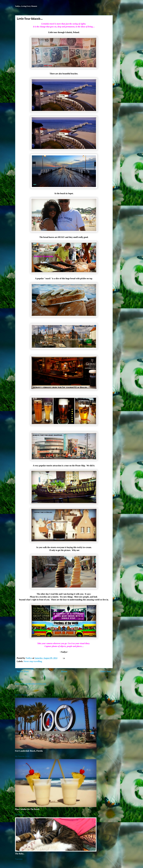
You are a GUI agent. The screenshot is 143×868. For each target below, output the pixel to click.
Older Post (105, 671)
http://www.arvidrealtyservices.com (31, 684)
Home (64, 671)
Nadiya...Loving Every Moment (26, 6)
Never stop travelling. (33, 661)
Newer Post (23, 671)
